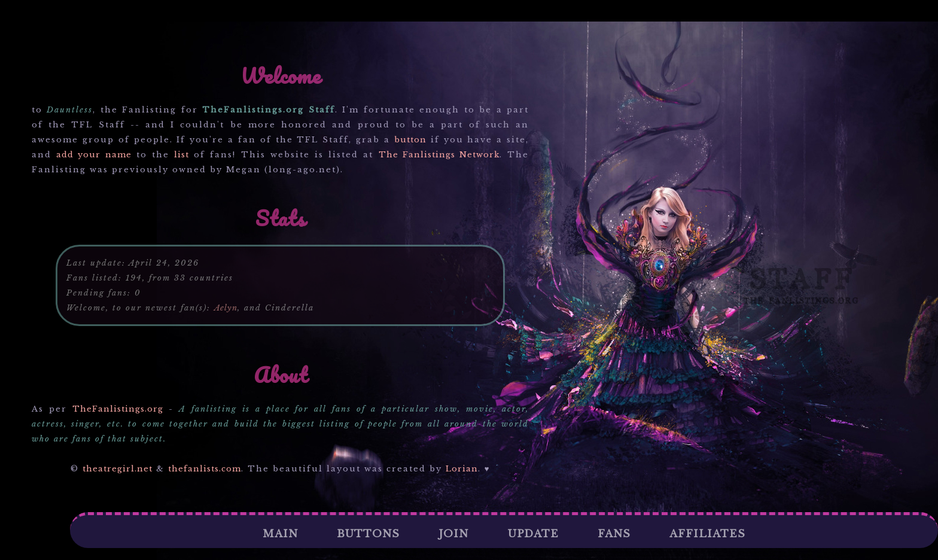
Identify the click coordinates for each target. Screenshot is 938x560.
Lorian (462, 469)
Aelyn (226, 308)
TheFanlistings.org (118, 409)
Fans (614, 534)
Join (453, 534)
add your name (94, 155)
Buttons (368, 534)
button (410, 140)
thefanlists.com (205, 469)
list (182, 155)
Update (533, 534)
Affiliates (707, 534)
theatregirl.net (118, 469)
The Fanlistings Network (439, 155)
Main (280, 534)
